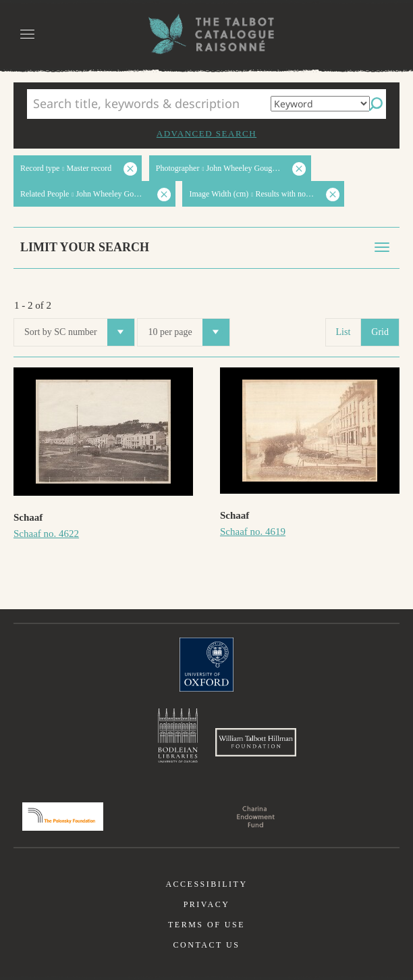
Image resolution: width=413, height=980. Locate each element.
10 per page (188, 332)
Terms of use (206, 925)
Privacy (207, 904)
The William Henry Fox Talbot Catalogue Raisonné (206, 34)
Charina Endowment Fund (256, 817)
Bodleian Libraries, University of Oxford (178, 736)
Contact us (207, 945)
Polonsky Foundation (63, 817)
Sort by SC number (79, 332)
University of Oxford (206, 665)
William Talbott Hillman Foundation (256, 742)
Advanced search (206, 133)
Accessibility (206, 884)
